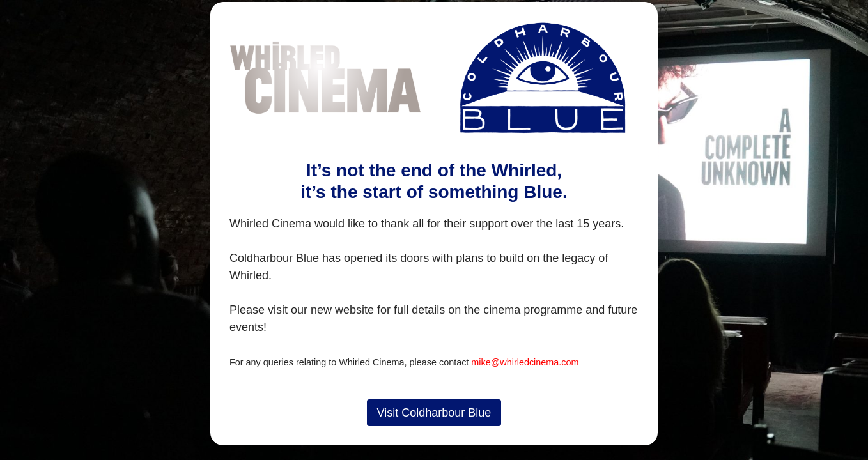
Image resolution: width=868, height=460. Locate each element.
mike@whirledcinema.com (525, 362)
